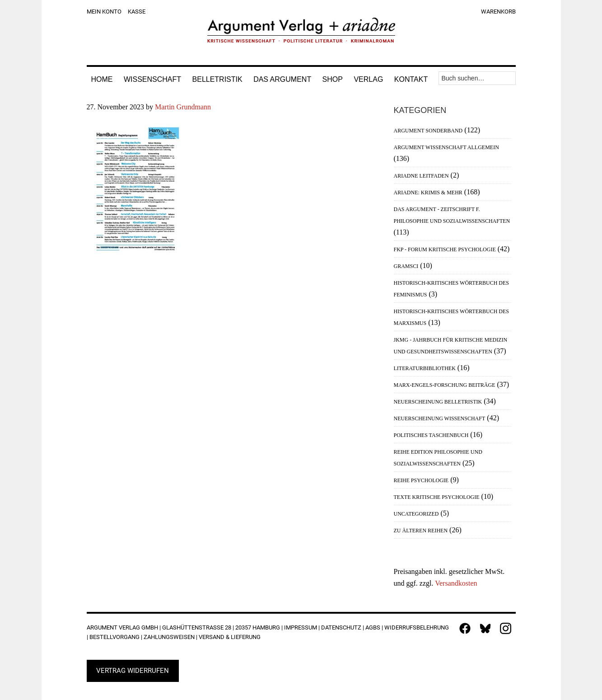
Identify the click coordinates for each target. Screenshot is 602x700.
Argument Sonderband (428, 131)
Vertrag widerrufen (133, 671)
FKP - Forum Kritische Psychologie (445, 249)
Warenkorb (498, 12)
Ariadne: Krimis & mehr (428, 193)
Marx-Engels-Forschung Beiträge (445, 385)
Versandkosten (456, 583)
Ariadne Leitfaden (421, 176)
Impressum (301, 627)
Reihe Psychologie (421, 480)
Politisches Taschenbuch (431, 435)
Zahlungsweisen (169, 637)
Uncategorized (416, 514)
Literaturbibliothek (425, 368)
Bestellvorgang (114, 637)
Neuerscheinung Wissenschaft (440, 418)
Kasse (137, 12)
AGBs (373, 627)
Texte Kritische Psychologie (437, 497)
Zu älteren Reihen (421, 531)
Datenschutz (341, 627)
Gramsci (406, 266)
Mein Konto (104, 12)
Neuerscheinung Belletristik (438, 402)
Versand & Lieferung (230, 637)
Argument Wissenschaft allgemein (446, 147)
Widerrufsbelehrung (417, 627)
